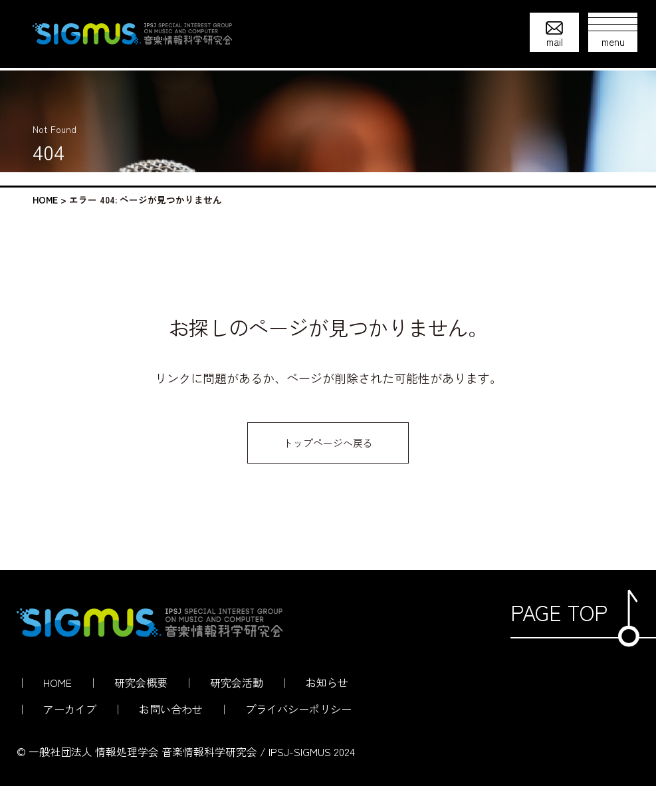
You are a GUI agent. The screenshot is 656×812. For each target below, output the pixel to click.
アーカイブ (70, 735)
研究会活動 (237, 708)
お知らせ (327, 708)
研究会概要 (141, 708)
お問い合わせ (171, 735)
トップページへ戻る (328, 465)
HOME (45, 200)
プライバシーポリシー (298, 735)
